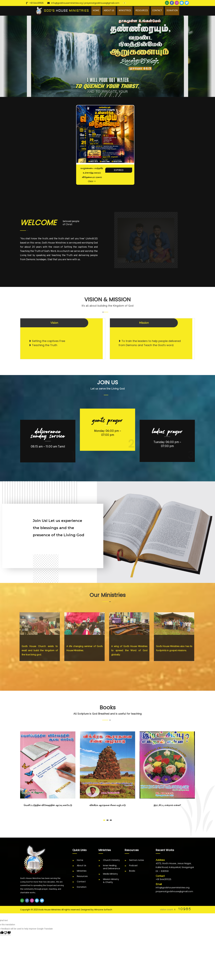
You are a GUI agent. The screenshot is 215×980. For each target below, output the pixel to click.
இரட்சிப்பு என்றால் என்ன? (167, 806)
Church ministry (111, 861)
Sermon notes (137, 861)
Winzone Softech (103, 910)
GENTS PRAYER (107, 421)
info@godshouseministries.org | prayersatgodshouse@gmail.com (85, 3)
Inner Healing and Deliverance (112, 868)
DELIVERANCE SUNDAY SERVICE (48, 435)
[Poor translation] (7, 934)
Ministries (130, 11)
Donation (173, 11)
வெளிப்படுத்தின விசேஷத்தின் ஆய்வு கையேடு (48, 806)
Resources (146, 11)
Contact (160, 11)
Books (132, 872)
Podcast (133, 866)
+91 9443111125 (37, 3)
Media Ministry (110, 875)
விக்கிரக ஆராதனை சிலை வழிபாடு (107, 806)
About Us (116, 11)
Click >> (92, 182)
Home (104, 11)
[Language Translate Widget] (125, 3)
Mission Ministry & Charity (111, 881)
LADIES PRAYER (167, 432)
